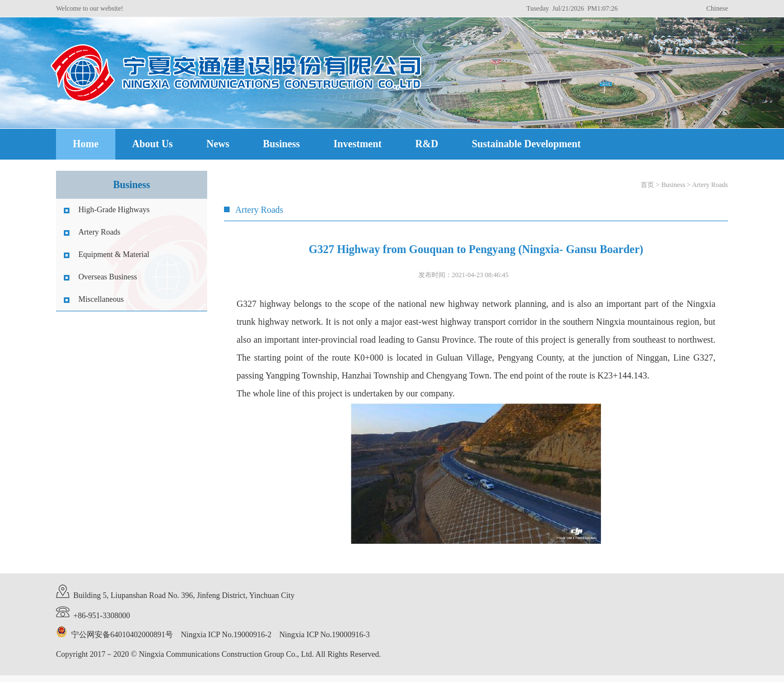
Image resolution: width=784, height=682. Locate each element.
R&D (427, 144)
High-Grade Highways (114, 210)
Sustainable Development (527, 144)
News (218, 144)
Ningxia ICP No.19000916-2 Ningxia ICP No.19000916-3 (275, 635)
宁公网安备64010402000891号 (122, 635)
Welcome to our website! (90, 8)
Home (86, 144)
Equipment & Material (114, 254)
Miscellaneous (101, 299)
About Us (153, 144)
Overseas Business (108, 277)
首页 (647, 185)
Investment (358, 144)
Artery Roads (99, 232)
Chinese (717, 8)
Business (282, 144)
